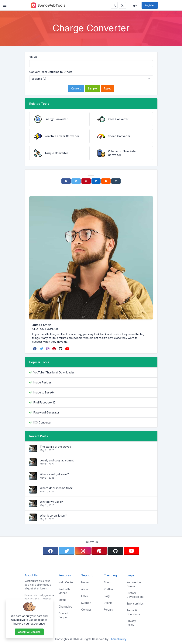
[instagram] (48, 349)
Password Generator (46, 412)
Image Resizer (42, 382)
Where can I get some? (54, 474)
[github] (61, 349)
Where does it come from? (57, 488)
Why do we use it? (51, 502)
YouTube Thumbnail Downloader (54, 372)
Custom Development (135, 595)
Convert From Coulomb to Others (51, 72)
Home (85, 582)
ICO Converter (42, 422)
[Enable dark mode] (122, 5)
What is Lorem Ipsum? (53, 516)
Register (150, 5)
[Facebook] (66, 181)
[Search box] (114, 5)
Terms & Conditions (133, 612)
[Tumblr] (116, 181)
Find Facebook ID (45, 402)
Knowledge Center (134, 584)
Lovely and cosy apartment (57, 460)
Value (33, 57)
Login (134, 5)
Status (62, 600)
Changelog (65, 607)
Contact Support (64, 615)
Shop (107, 582)
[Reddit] (106, 181)
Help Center (66, 582)
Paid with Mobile (64, 591)
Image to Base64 (44, 392)
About (85, 589)
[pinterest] (54, 349)
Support (86, 603)
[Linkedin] (96, 181)
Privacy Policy (131, 623)
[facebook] (35, 349)
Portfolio (109, 589)
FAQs (84, 596)
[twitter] (42, 349)
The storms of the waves (55, 447)
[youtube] (68, 349)
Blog (107, 596)
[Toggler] (5, 5)
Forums (108, 610)
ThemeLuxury (118, 639)
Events (108, 603)
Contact (86, 610)
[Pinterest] (86, 181)
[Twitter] (76, 181)
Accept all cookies (29, 632)
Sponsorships (135, 604)
